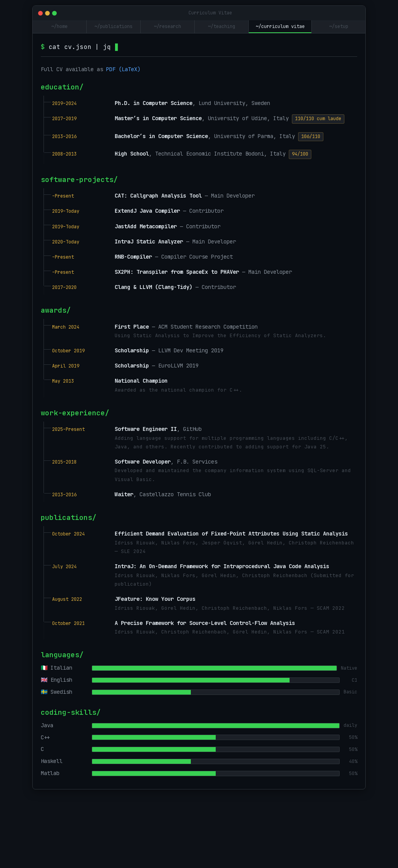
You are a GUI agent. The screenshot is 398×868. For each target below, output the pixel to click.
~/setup (339, 26)
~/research (168, 26)
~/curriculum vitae (280, 26)
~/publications (113, 26)
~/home (59, 26)
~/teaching (222, 26)
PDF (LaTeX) (123, 69)
